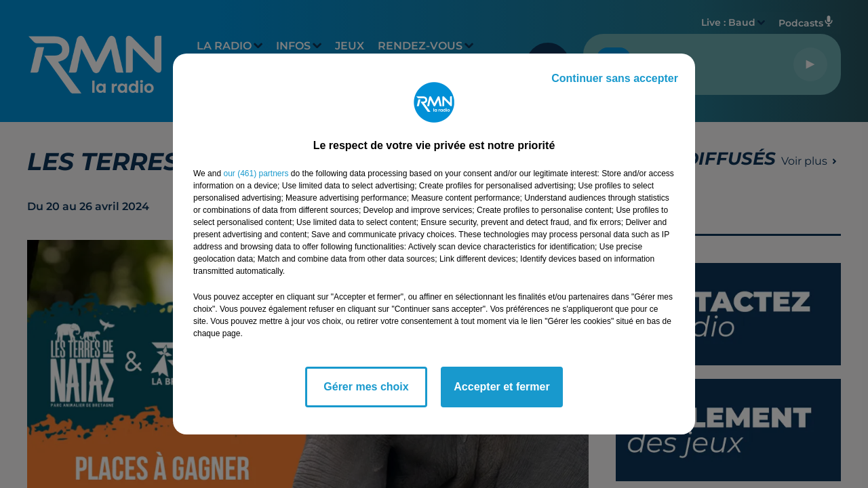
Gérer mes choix (366, 387)
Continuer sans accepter (615, 78)
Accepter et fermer (501, 387)
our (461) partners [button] (256, 174)
